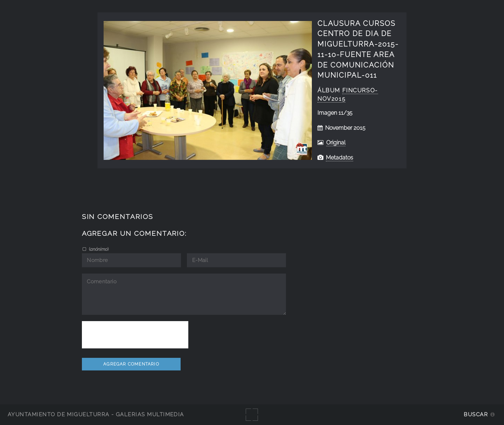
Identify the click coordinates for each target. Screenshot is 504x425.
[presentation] (135, 335)
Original (336, 143)
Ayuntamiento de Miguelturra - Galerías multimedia (96, 414)
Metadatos (339, 158)
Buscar (476, 414)
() (98, 249)
